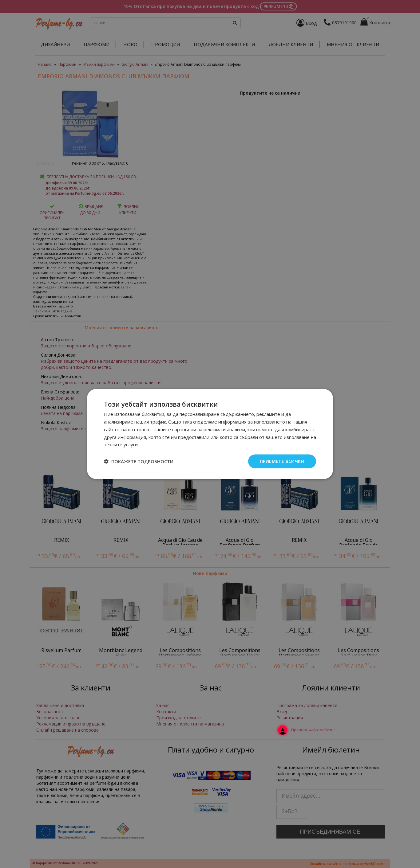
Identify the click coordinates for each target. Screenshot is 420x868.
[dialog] (210, 434)
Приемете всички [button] (282, 461)
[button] (139, 461)
